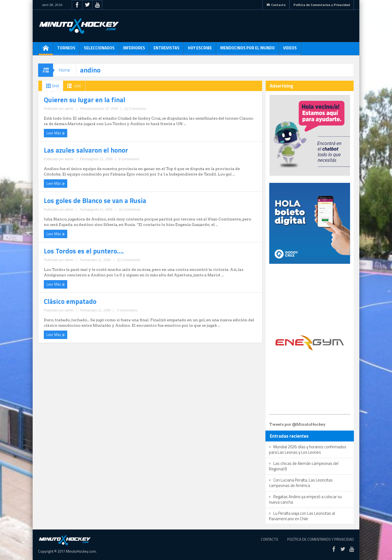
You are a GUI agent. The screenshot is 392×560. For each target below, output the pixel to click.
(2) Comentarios (205, 176)
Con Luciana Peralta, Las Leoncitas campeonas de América (301, 483)
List (73, 86)
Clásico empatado (62, 201)
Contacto (276, 5)
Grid (51, 86)
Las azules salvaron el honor (186, 98)
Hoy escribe (200, 50)
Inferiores (134, 50)
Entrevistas (166, 50)
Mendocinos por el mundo (247, 50)
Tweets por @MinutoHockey (297, 424)
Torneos (66, 50)
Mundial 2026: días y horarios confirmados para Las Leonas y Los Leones (308, 449)
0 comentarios (205, 127)
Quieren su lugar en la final (72, 98)
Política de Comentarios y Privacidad (322, 5)
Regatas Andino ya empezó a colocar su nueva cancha (305, 499)
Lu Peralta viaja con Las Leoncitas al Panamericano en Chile (302, 516)
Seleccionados (99, 50)
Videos (290, 50)
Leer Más (54, 132)
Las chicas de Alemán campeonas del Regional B (304, 466)
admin (82, 122)
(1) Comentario (99, 122)
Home (64, 70)
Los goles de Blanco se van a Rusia (80, 153)
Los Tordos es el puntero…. (184, 153)
